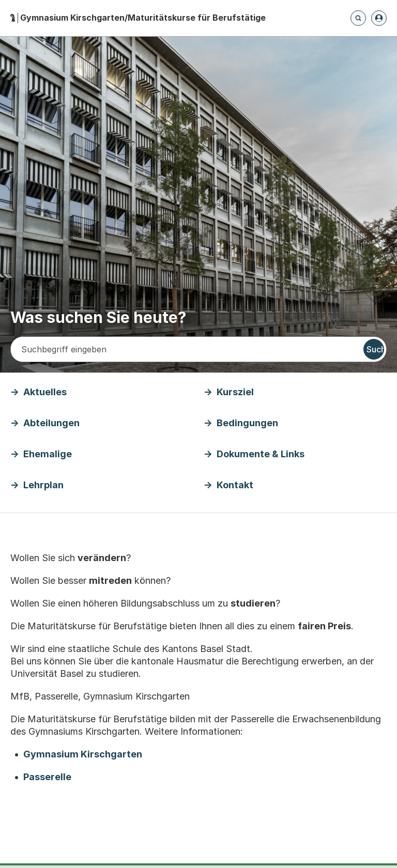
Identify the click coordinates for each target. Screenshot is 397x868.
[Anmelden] (379, 18)
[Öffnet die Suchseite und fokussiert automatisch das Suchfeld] (358, 18)
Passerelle (47, 777)
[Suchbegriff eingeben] (186, 349)
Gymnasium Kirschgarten (83, 754)
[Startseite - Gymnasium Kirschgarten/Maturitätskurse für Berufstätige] (138, 18)
